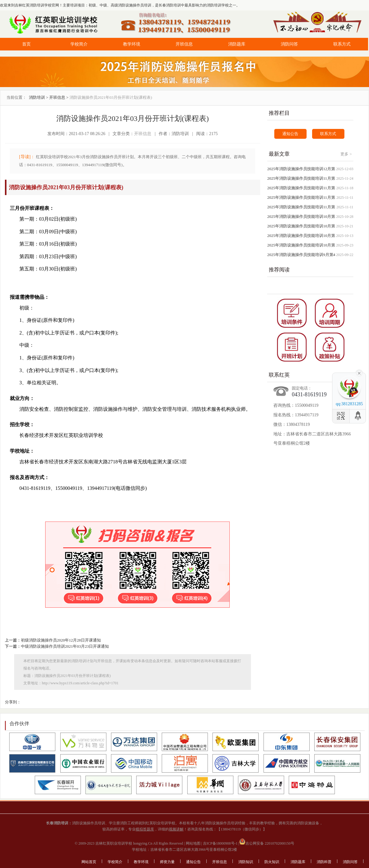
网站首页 (89, 862)
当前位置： (16, 97)
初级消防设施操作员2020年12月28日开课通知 (61, 640)
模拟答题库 (145, 829)
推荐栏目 (279, 113)
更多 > (346, 154)
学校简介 (79, 44)
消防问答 (289, 44)
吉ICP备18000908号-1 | (221, 843)
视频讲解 (176, 829)
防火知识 (272, 862)
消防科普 (324, 862)
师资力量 (167, 862)
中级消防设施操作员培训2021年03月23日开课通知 (65, 646)
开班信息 (184, 44)
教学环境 (132, 44)
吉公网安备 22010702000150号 (267, 843)
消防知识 (246, 862)
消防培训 (37, 97)
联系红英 (279, 375)
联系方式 (342, 44)
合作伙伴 (19, 724)
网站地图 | (193, 843)
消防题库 (237, 44)
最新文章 (279, 154)
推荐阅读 (279, 270)
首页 (26, 44)
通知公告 (290, 134)
